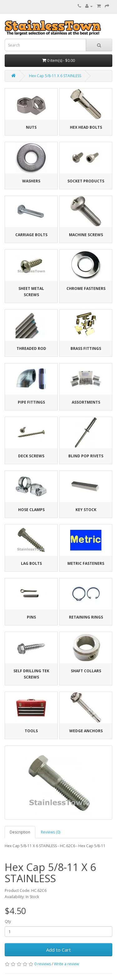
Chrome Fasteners (86, 289)
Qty (8, 921)
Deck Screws (31, 456)
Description (20, 832)
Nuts (31, 127)
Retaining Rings (86, 617)
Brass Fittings (86, 348)
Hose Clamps (31, 510)
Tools (31, 731)
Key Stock (86, 510)
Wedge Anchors (86, 731)
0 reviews (43, 964)
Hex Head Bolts (86, 127)
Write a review (66, 964)
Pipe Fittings (31, 402)
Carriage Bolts (31, 235)
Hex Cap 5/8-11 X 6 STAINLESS (55, 76)
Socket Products (86, 181)
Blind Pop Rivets (86, 456)
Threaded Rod (31, 348)
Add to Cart (58, 950)
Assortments (86, 402)
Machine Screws (86, 235)
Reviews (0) (51, 832)
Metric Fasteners (86, 563)
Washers (31, 181)
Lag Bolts (31, 563)
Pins (31, 617)
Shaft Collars (86, 671)
